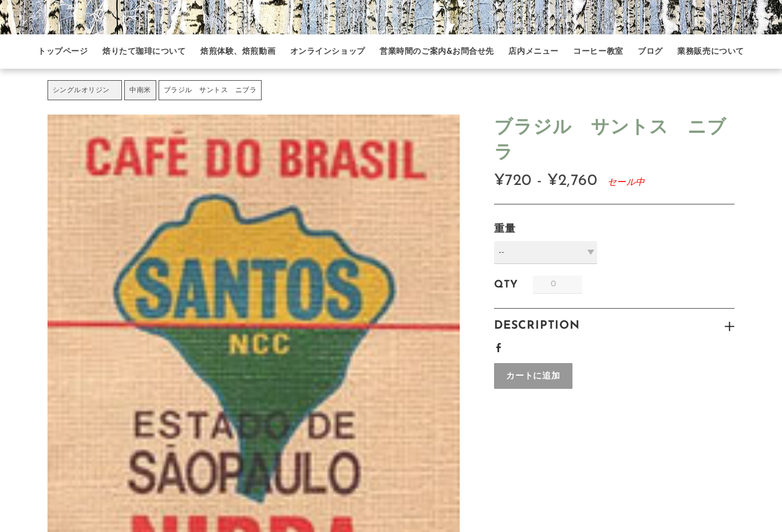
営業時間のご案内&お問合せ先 (437, 52)
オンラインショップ (328, 52)
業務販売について (710, 52)
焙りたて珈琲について (144, 52)
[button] (533, 376)
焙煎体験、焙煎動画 (238, 52)
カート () (754, 17)
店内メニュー (533, 52)
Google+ (520, 344)
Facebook (501, 346)
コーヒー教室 (598, 52)
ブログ (650, 52)
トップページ (63, 52)
